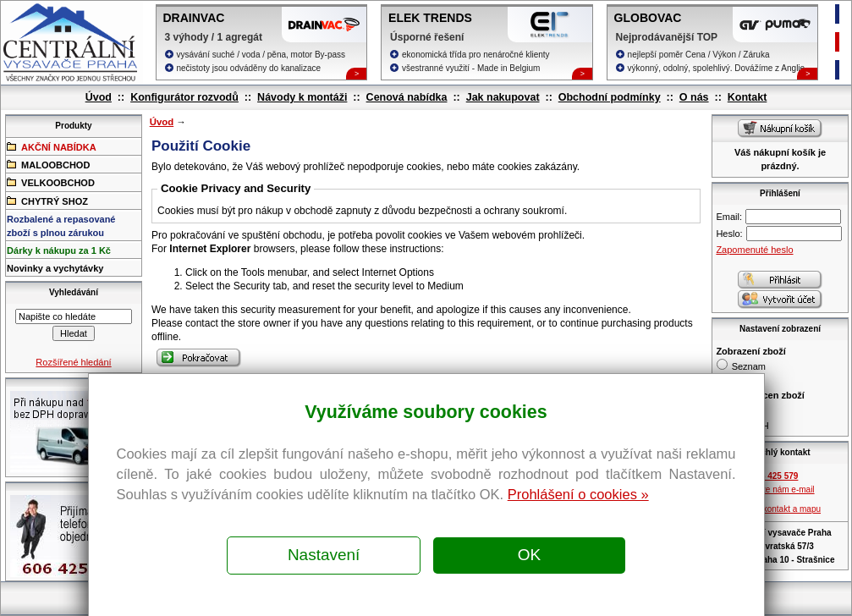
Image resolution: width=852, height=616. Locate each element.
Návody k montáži (302, 97)
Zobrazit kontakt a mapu (775, 509)
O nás (694, 97)
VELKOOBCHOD (51, 182)
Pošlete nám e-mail (778, 489)
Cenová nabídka (407, 97)
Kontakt (748, 97)
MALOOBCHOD (48, 164)
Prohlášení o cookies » (578, 494)
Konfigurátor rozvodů (184, 97)
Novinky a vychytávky (55, 268)
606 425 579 (775, 476)
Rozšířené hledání (73, 362)
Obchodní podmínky (610, 97)
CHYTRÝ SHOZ (47, 201)
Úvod (99, 97)
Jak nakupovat (503, 97)
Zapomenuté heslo (754, 250)
